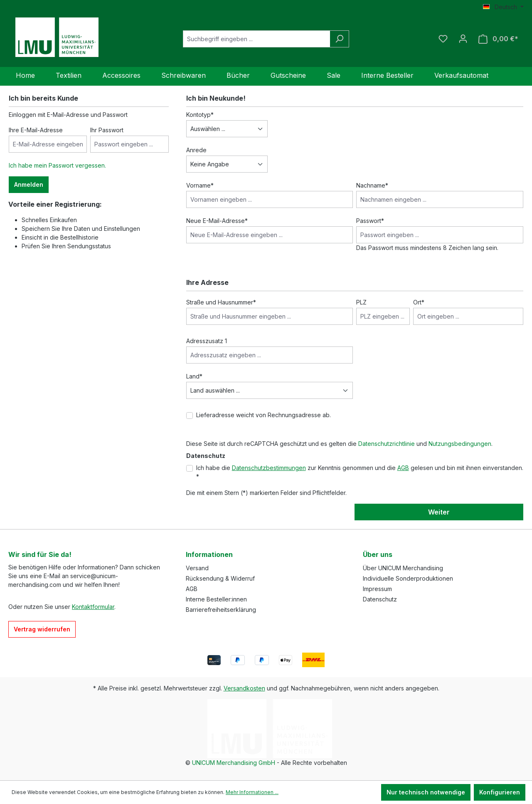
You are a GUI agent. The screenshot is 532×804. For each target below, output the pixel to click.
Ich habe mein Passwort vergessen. (57, 165)
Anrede (196, 150)
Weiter (439, 512)
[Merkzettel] (443, 39)
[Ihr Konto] (463, 39)
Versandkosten (244, 688)
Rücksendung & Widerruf (220, 578)
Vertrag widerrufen (42, 629)
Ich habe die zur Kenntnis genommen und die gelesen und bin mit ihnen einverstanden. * (360, 472)
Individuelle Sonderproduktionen (408, 578)
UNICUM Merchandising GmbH (234, 763)
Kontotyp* (200, 115)
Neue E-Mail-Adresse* (217, 221)
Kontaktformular (93, 607)
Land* (194, 376)
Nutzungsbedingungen (460, 444)
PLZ (361, 302)
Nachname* (372, 185)
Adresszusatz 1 (207, 341)
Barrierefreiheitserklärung (221, 610)
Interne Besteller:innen (216, 599)
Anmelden (29, 184)
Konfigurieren (500, 792)
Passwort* (370, 221)
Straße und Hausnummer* (221, 302)
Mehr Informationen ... (252, 792)
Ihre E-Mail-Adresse (36, 130)
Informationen (209, 554)
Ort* (419, 302)
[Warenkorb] (498, 39)
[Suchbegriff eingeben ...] (256, 39)
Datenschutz (380, 599)
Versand (197, 568)
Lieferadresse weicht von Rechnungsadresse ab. (264, 415)
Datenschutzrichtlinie (387, 444)
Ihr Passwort (107, 130)
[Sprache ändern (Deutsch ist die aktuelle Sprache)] (503, 7)
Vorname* (200, 185)
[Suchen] (339, 39)
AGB (403, 468)
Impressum (377, 589)
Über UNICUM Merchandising (403, 568)
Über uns (378, 554)
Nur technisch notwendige (426, 792)
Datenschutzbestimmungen (269, 468)
